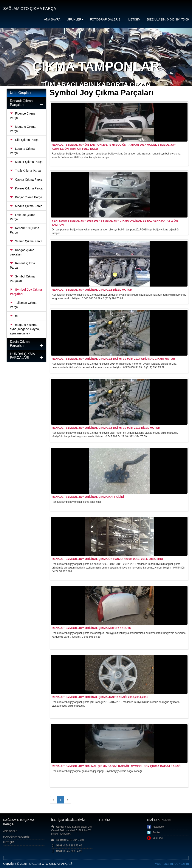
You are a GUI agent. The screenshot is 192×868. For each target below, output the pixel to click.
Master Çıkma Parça (26, 162)
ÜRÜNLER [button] (75, 19)
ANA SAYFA (52, 19)
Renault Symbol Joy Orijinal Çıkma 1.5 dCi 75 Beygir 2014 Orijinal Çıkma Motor (114, 359)
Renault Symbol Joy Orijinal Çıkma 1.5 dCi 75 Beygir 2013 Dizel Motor (106, 428)
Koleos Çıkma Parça (26, 188)
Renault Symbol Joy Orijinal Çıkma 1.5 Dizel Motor (92, 290)
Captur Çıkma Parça (26, 180)
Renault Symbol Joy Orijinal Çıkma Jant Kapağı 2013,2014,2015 (100, 697)
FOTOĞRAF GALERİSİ (106, 19)
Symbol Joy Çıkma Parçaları (26, 292)
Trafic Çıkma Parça (25, 171)
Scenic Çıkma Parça (26, 241)
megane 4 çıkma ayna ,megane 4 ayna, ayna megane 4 (25, 329)
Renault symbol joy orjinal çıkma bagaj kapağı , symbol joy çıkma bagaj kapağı (117, 766)
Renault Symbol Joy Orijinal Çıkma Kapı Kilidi (88, 497)
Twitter (156, 832)
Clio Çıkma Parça (24, 140)
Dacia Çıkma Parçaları (20, 344)
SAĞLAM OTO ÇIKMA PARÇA (30, 9)
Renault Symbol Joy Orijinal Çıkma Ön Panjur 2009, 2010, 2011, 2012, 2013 (107, 559)
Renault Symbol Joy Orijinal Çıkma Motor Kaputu (92, 628)
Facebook (158, 827)
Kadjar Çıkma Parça (26, 197)
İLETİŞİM (134, 19)
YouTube (158, 838)
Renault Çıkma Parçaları (21, 103)
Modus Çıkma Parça (26, 206)
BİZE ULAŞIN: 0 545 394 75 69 (168, 19)
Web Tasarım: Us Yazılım (172, 864)
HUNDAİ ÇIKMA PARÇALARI (22, 356)
